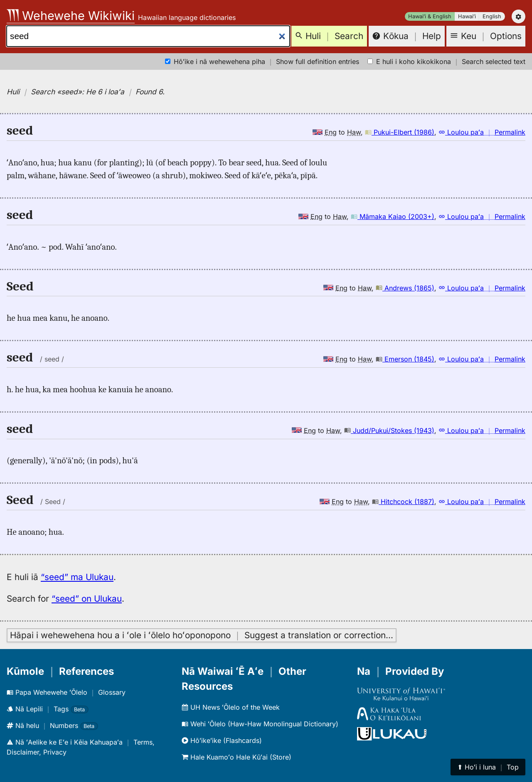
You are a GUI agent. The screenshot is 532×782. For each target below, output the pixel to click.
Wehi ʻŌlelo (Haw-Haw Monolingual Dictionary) (260, 724)
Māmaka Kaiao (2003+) (393, 216)
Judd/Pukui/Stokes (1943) (389, 430)
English (492, 16)
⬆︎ (488, 767)
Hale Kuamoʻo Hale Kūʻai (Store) (236, 757)
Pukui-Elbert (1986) (400, 132)
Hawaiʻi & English (430, 16)
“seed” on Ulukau (87, 599)
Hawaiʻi (467, 16)
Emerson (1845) (405, 359)
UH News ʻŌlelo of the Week (231, 707)
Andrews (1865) (405, 288)
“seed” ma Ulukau (77, 577)
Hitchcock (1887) (403, 502)
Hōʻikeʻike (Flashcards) (222, 740)
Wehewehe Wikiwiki (71, 16)
